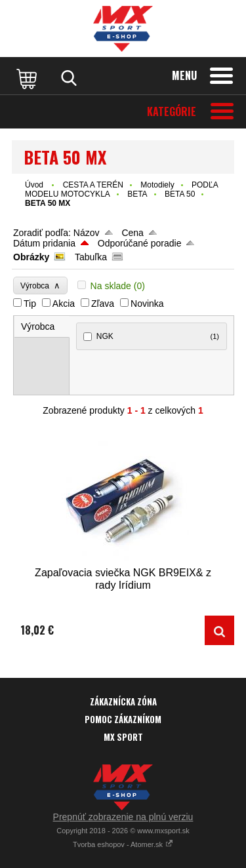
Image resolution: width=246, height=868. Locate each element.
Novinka (147, 304)
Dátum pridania (44, 243)
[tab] (42, 327)
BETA (137, 194)
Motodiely (157, 185)
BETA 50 (180, 194)
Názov (87, 233)
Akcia (64, 304)
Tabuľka (91, 257)
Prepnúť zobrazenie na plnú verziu (123, 817)
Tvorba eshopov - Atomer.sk (123, 844)
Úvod (34, 185)
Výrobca (40, 286)
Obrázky (31, 257)
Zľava (103, 304)
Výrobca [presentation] (38, 326)
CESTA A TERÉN (93, 185)
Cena (132, 233)
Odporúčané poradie (140, 243)
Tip (30, 304)
